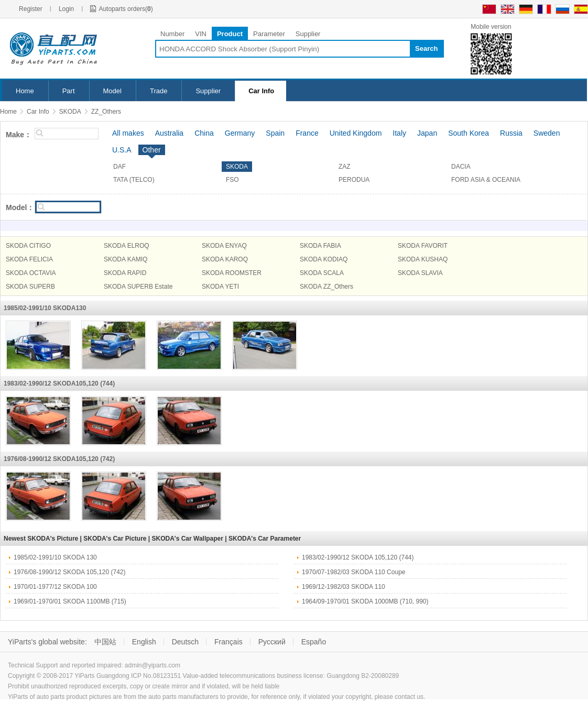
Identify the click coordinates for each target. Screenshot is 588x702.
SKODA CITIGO (28, 246)
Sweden (547, 133)
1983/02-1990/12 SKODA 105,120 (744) (358, 557)
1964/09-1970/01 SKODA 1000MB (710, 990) (365, 601)
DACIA (461, 167)
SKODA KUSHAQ (423, 259)
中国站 (105, 642)
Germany (240, 133)
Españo (314, 642)
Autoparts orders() (126, 9)
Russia (511, 133)
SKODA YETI (220, 287)
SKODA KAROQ (225, 259)
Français (228, 642)
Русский (272, 642)
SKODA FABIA (320, 246)
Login (66, 9)
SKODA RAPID (125, 273)
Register (31, 9)
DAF (119, 167)
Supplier (308, 34)
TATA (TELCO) (134, 180)
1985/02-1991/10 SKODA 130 (55, 557)
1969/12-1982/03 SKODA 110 (344, 587)
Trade (159, 91)
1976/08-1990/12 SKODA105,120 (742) (59, 459)
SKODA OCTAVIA (31, 273)
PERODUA (354, 180)
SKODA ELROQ (127, 246)
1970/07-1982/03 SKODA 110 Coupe (353, 572)
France (307, 133)
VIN (201, 34)
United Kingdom (356, 133)
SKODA (70, 112)
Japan (427, 133)
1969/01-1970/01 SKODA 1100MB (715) (70, 601)
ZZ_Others (106, 112)
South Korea (469, 133)
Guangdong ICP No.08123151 (139, 676)
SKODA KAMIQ (126, 259)
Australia (169, 133)
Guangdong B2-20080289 (363, 676)
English (144, 642)
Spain (275, 133)
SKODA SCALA (322, 273)
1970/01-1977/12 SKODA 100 (55, 587)
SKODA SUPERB (30, 287)
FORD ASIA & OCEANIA (486, 180)
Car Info (261, 91)
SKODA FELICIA (29, 259)
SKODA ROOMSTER (232, 273)
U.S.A (122, 150)
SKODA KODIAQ (324, 259)
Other (152, 150)
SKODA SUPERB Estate (138, 287)
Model (112, 91)
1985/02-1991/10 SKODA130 (45, 308)
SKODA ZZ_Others (326, 287)
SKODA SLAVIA (420, 273)
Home (25, 91)
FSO (232, 180)
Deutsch (185, 642)
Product (230, 34)
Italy (399, 133)
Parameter (269, 34)
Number (172, 34)
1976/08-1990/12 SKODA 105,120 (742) (70, 572)
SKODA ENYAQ (224, 246)
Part (69, 91)
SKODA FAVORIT (423, 246)
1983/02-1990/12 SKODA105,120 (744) (59, 383)
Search (426, 48)
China (204, 133)
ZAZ (345, 167)
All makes (128, 133)
